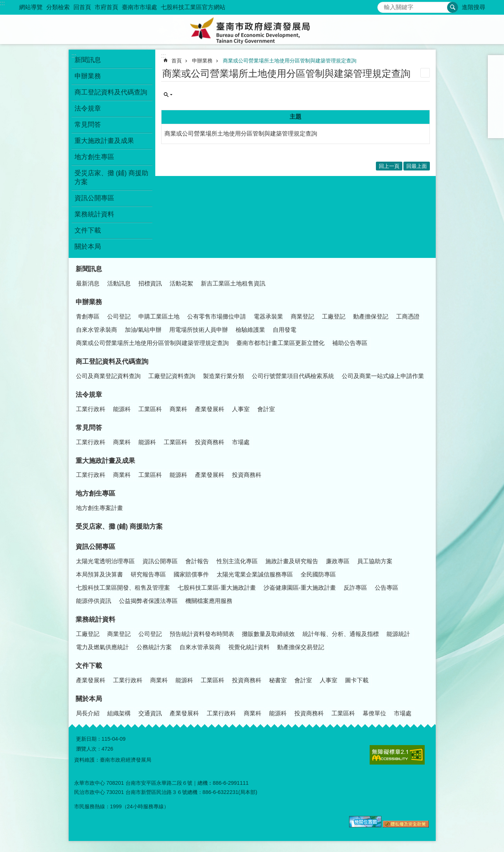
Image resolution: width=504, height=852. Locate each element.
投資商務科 (210, 442)
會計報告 (197, 561)
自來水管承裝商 (97, 330)
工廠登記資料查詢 (172, 376)
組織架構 (119, 713)
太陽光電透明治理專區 (105, 561)
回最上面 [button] (417, 166)
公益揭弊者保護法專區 (148, 601)
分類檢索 (58, 7)
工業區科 (150, 409)
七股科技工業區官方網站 (193, 7)
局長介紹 (88, 713)
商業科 (178, 409)
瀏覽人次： (89, 749)
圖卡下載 (357, 680)
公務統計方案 (154, 647)
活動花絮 (181, 283)
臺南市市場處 (139, 7)
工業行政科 (91, 409)
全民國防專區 (318, 574)
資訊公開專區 (94, 198)
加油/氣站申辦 (143, 330)
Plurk (496, 101)
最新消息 (88, 283)
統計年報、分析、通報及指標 (341, 634)
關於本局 (88, 247)
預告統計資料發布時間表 (202, 634)
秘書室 (278, 680)
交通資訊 (150, 713)
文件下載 (88, 230)
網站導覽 (31, 7)
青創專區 (88, 317)
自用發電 (284, 330)
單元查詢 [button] (168, 95)
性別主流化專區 (237, 561)
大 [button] (496, 82)
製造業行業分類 (224, 376)
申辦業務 (88, 76)
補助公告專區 (350, 343)
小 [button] (496, 63)
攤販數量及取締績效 (268, 634)
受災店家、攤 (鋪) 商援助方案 (112, 177)
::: (2, 3)
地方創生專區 (94, 157)
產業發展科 (210, 409)
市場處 (241, 442)
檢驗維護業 (250, 330)
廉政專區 (338, 561)
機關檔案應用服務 (209, 601)
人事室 (241, 409)
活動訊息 (119, 283)
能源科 (122, 409)
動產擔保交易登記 (301, 647)
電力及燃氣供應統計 (102, 647)
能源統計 (398, 634)
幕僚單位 (374, 713)
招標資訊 (150, 283)
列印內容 (425, 73)
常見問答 (88, 125)
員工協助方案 (375, 561)
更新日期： (89, 739)
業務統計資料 (94, 214)
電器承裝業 (268, 317)
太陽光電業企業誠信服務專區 (255, 574)
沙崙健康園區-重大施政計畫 (300, 588)
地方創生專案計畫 (99, 508)
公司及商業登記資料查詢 (108, 376)
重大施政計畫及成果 (104, 141)
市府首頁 (106, 7)
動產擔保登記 (371, 317)
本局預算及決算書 (99, 574)
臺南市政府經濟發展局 (252, 29)
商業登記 (302, 317)
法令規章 (88, 108)
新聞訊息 (88, 60)
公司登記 (119, 317)
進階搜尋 (474, 7)
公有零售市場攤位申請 (217, 317)
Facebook (496, 92)
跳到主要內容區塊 (4, 4)
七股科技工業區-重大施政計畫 (217, 588)
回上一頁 (389, 166)
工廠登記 (334, 317)
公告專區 (387, 588)
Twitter (496, 111)
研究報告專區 (148, 574)
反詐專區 (355, 588)
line (496, 121)
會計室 (266, 409)
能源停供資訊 (94, 601)
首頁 (177, 61)
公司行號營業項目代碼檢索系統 (293, 376)
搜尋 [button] (453, 7)
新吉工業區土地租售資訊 (233, 283)
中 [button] (496, 73)
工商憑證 (408, 317)
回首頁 (82, 7)
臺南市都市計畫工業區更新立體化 (280, 343)
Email (496, 130)
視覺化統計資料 (249, 647)
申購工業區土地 (159, 317)
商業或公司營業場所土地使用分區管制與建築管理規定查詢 (290, 61)
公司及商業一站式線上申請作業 (383, 376)
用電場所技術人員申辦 (199, 330)
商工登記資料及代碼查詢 (111, 92)
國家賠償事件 (191, 574)
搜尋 (383, 5)
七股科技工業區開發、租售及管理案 (123, 588)
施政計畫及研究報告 (292, 561)
